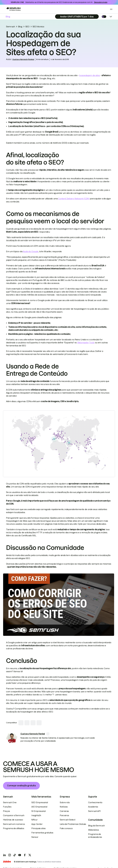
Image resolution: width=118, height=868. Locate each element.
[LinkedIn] (5, 855)
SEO (27, 27)
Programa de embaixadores (95, 836)
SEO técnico (38, 27)
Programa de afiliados (14, 828)
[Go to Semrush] (13, 9)
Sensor (35, 837)
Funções (7, 807)
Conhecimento (95, 802)
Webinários (94, 830)
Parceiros (64, 815)
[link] (12, 738)
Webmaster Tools (86, 343)
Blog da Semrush (96, 826)
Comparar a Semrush (14, 815)
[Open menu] (111, 9)
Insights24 (36, 815)
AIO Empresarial (39, 807)
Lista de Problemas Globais (73, 824)
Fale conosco (66, 828)
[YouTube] (20, 855)
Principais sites (39, 828)
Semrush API (94, 811)
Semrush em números (14, 824)
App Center (37, 824)
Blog (8, 17)
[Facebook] (25, 855)
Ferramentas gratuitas (42, 833)
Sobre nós (65, 802)
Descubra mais (101, 2)
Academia (93, 807)
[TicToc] (15, 855)
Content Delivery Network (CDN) (74, 199)
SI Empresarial (39, 811)
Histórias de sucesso (13, 820)
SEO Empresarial (40, 802)
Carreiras (64, 811)
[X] (30, 855)
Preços (6, 811)
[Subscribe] (77, 17)
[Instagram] (10, 855)
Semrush (11, 27)
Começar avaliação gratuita (21, 786)
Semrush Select (68, 820)
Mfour (34, 820)
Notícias (64, 807)
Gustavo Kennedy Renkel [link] (23, 59)
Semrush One (10, 802)
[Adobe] (7, 862)
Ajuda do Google (31, 251)
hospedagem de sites (89, 75)
